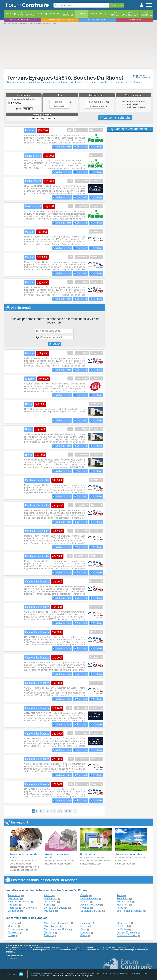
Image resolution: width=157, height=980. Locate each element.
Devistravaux (114, 14)
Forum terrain (89, 854)
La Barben (123, 929)
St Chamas (50, 899)
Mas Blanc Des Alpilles (57, 923)
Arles (83, 929)
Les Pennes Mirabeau (129, 911)
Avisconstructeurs (130, 14)
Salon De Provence (19, 902)
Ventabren (14, 911)
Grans (84, 935)
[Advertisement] (78, 46)
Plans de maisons (98, 14)
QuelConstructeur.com (142, 77)
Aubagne (13, 905)
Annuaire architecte (97, 20)
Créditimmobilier (68, 14)
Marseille (49, 911)
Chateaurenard (16, 929)
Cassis (84, 895)
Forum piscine (134, 20)
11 (70, 811)
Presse (104, 973)
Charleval (122, 926)
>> (75, 811)
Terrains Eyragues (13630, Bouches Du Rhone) (65, 78)
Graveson (13, 932)
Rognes (85, 908)
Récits (26, 14)
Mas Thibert (123, 923)
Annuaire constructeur (23, 20)
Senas (48, 905)
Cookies (145, 973)
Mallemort (122, 905)
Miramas (85, 932)
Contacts (35, 973)
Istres (120, 908)
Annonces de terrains (129, 854)
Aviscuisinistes (146, 14)
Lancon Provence (127, 932)
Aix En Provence (90, 905)
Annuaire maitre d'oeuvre (60, 20)
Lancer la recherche (115, 118)
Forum (10, 14)
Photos (41, 14)
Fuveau (85, 902)
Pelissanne (14, 895)
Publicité (123, 973)
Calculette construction (85, 973)
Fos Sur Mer (124, 902)
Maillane (12, 926)
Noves (11, 935)
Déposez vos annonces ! (130, 129)
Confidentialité (134, 973)
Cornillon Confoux (127, 935)
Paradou (49, 935)
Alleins (48, 895)
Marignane (50, 902)
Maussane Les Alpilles (57, 929)
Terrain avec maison (134, 107)
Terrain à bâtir (131, 104)
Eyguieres (86, 923)
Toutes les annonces (134, 102)
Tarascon (49, 932)
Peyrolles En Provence (21, 908)
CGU (98, 973)
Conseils (55, 14)
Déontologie (114, 973)
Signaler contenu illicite (50, 973)
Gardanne (13, 899)
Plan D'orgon (52, 926)
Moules (85, 926)
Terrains (81, 14)
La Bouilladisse (89, 899)
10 (66, 811)
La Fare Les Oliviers (56, 908)
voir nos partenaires (12, 958)
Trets (120, 895)
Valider (54, 344)
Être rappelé (80, 147)
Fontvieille (123, 899)
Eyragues (13, 923)
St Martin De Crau (91, 911)
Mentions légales (67, 973)
